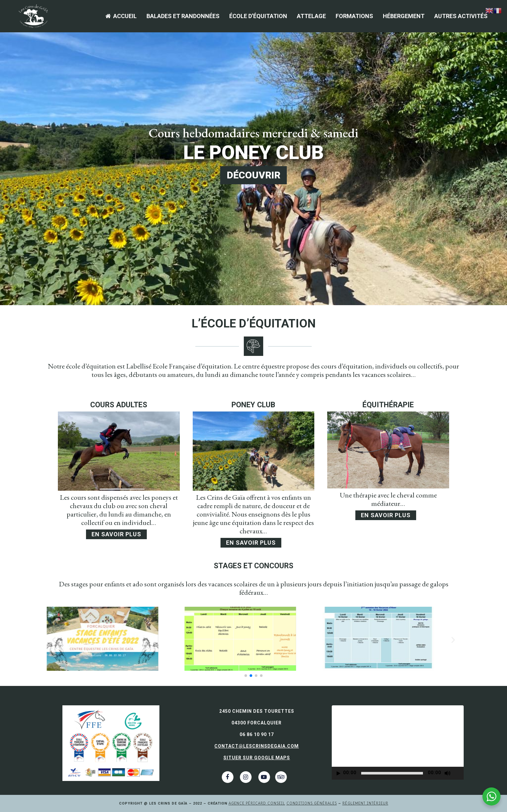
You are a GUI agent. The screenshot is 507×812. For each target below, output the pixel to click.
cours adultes (119, 405)
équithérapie (388, 405)
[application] (398, 743)
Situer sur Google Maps (257, 758)
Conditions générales (312, 803)
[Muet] (448, 773)
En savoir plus (116, 534)
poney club (253, 405)
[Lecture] (339, 773)
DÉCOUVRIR (253, 175)
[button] (246, 676)
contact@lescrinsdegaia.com (257, 746)
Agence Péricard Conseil (257, 803)
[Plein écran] (459, 773)
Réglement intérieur (365, 803)
